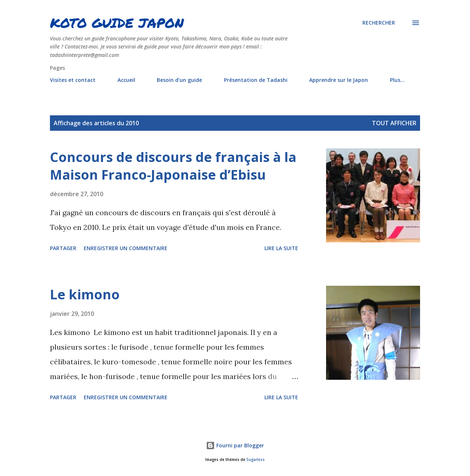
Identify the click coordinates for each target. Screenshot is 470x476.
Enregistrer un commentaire (126, 248)
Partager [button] (63, 248)
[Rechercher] (379, 23)
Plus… (397, 80)
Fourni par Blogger (235, 445)
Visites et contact (73, 80)
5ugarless (256, 460)
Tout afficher (394, 123)
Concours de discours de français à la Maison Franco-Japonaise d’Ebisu (173, 166)
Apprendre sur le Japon (339, 80)
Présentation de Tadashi (256, 80)
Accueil (126, 80)
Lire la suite (281, 248)
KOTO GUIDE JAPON (117, 23)
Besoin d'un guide (179, 80)
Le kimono (85, 294)
